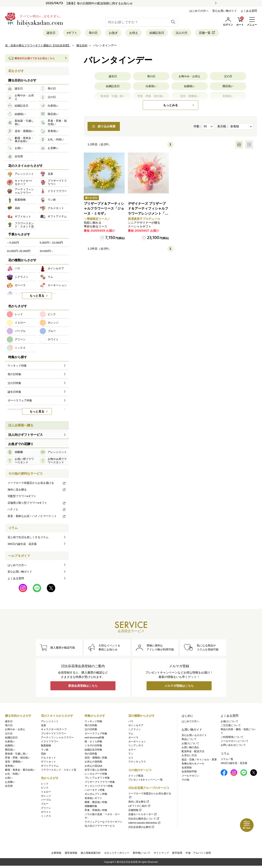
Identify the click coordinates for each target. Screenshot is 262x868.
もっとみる (170, 107)
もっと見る (37, 297)
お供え (135, 33)
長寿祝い (10, 767)
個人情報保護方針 (91, 855)
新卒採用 (177, 855)
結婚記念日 (163, 33)
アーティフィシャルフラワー (57, 738)
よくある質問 (249, 11)
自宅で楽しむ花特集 (96, 771)
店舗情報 (135, 811)
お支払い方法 (189, 756)
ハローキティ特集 (95, 791)
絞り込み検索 (112, 128)
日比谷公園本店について (144, 820)
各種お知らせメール (193, 764)
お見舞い (10, 783)
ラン (131, 754)
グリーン (46, 809)
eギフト (60, 33)
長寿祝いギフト (93, 799)
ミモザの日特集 (93, 747)
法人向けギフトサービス (26, 436)
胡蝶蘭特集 (91, 807)
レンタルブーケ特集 (96, 775)
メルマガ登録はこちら (179, 688)
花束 (43, 726)
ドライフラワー (50, 742)
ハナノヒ (37, 511)
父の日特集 (91, 730)
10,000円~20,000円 (19, 252)
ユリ (131, 758)
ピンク (45, 789)
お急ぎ (110, 33)
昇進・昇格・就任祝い (18, 758)
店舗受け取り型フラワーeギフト (37, 504)
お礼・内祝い (13, 775)
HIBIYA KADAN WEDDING (145, 824)
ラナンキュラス (137, 763)
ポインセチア (136, 726)
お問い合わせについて (233, 746)
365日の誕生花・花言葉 (22, 545)
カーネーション (137, 742)
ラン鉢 (45, 751)
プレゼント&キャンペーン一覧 (145, 781)
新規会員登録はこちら (83, 688)
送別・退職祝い (14, 763)
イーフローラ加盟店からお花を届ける (37, 484)
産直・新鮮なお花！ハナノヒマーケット (37, 518)
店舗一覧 (223, 33)
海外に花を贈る (37, 491)
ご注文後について (231, 726)
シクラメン (135, 730)
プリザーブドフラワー (54, 734)
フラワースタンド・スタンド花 (59, 771)
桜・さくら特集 (93, 742)
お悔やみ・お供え (190, 78)
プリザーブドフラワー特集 (100, 783)
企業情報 (56, 855)
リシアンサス (136, 747)
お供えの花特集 (93, 763)
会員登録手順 (189, 773)
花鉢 (43, 754)
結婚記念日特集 (93, 751)
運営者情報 (71, 855)
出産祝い (151, 89)
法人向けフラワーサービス (100, 827)
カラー (132, 751)
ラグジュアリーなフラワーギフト (103, 823)
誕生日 (35, 33)
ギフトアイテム (50, 767)
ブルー (45, 805)
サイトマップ (161, 855)
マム (131, 734)
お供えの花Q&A (93, 767)
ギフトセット (48, 763)
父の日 (228, 78)
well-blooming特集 (94, 738)
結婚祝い (190, 89)
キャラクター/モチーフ (54, 730)
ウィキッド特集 (93, 722)
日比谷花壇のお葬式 (141, 828)
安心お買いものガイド (194, 736)
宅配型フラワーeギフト (22, 498)
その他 (185, 781)
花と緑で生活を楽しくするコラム (28, 539)
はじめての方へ (199, 11)
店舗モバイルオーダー (143, 815)
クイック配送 (136, 777)
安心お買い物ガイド (225, 11)
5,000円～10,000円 (51, 244)
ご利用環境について (232, 738)
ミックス (46, 817)
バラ (131, 722)
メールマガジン (190, 777)
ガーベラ (133, 738)
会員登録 (187, 768)
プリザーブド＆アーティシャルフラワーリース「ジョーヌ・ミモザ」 (103, 211)
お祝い (9, 779)
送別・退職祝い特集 (96, 758)
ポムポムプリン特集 (96, 795)
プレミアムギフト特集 (97, 779)
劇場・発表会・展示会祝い (20, 771)
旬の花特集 (91, 754)
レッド (45, 784)
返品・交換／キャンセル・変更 (199, 760)
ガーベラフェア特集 (96, 734)
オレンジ (46, 797)
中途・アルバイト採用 (198, 855)
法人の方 (193, 33)
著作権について (141, 855)
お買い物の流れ (190, 748)
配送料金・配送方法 (193, 752)
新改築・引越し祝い (16, 754)
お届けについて (190, 744)
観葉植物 (46, 747)
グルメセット (48, 758)
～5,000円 (13, 244)
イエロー (46, 793)
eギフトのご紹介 (140, 807)
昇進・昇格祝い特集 (96, 811)
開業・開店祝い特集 (96, 803)
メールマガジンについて (234, 742)
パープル (46, 801)
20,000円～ (47, 252)
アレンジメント (50, 722)
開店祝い (228, 89)
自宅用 (9, 787)
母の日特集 (91, 726)
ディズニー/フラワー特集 (99, 787)
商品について (189, 740)
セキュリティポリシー (117, 855)
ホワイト (46, 813)
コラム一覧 (227, 760)
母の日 (86, 33)
